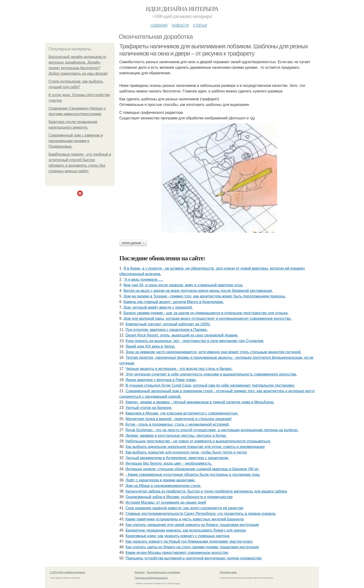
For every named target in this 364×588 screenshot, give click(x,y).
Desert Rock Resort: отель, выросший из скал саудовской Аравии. (182, 335)
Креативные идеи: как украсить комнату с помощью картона (178, 536)
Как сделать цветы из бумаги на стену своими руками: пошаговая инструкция (192, 547)
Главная (159, 25)
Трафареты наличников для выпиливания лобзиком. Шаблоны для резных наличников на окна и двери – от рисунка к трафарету (214, 50)
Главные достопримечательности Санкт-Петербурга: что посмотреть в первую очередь (201, 514)
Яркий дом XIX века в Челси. (150, 346)
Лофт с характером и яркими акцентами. (161, 480)
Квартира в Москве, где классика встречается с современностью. (182, 413)
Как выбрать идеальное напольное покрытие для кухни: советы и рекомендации (195, 447)
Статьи (200, 25)
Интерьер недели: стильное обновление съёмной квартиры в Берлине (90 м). (193, 469)
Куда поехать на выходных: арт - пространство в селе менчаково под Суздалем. (195, 341)
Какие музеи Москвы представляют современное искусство (177, 553)
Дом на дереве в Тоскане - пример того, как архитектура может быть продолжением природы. (205, 296)
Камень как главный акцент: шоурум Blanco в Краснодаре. (174, 302)
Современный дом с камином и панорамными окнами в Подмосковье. (76, 141)
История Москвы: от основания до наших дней (166, 502)
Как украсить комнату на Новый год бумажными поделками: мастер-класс (189, 541)
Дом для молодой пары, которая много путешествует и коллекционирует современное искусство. (208, 318)
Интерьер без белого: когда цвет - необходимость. (169, 463)
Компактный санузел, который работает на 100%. (168, 324)
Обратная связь (228, 572)
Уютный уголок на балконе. (149, 408)
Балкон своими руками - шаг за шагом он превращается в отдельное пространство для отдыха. (206, 313)
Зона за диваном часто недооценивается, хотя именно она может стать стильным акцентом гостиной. (214, 352)
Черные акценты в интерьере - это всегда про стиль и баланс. (179, 369)
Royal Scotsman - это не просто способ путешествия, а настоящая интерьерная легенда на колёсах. (212, 430)
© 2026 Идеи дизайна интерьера (67, 572)
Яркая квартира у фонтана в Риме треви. (161, 380)
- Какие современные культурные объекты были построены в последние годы (193, 475)
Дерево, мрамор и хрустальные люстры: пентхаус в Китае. (176, 436)
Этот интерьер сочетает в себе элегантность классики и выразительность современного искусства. (211, 374)
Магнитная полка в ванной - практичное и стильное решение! (179, 419)
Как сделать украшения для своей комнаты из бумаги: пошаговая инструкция (192, 525)
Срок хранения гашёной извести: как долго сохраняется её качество (185, 508)
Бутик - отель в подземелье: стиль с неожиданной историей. (178, 424)
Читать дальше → (133, 243)
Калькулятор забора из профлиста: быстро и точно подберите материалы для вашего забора (206, 491)
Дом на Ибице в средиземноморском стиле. (163, 486)
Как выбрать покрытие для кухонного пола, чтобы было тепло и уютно (186, 452)
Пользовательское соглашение (163, 572)
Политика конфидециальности (151, 578)
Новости (180, 25)
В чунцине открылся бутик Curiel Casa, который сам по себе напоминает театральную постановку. (210, 385)
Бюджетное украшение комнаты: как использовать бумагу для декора (186, 530)
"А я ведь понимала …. (143, 279)
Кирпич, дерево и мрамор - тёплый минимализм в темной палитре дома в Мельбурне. (200, 402)
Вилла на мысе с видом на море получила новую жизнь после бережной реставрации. (198, 291)
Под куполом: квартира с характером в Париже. (167, 330)
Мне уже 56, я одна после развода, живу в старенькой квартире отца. (183, 285)
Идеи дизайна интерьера (182, 9)
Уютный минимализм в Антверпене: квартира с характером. (177, 458)
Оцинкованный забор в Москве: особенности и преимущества (179, 497)
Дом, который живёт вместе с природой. (158, 307)
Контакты (140, 572)
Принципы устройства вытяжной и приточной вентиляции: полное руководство (194, 558)
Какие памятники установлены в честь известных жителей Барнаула (185, 519)
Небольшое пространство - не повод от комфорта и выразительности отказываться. (198, 441)
